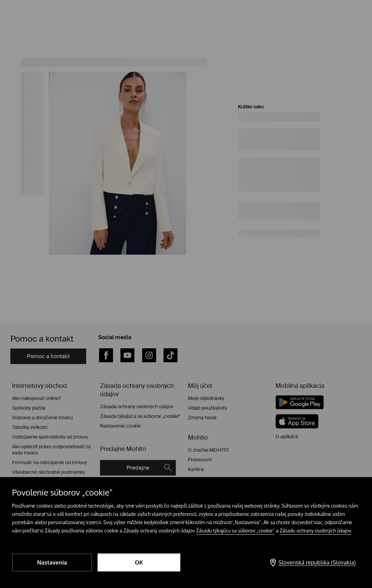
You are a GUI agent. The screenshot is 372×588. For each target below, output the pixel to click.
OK (139, 562)
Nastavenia (52, 562)
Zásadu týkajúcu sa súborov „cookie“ (235, 531)
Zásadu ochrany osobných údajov (315, 531)
